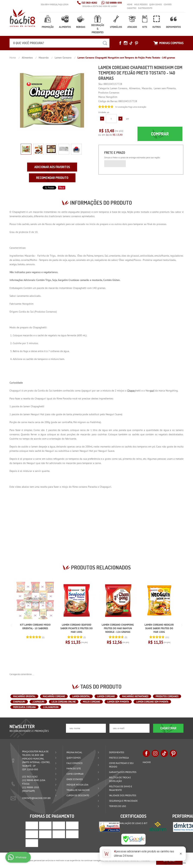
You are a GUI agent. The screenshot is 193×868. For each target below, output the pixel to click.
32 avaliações (121, 107)
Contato (168, 4)
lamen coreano (106, 696)
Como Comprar (75, 774)
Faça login (63, 4)
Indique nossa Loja (77, 785)
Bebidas (81, 27)
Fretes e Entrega (119, 758)
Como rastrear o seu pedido (121, 765)
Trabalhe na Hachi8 (78, 790)
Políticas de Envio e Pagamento (121, 788)
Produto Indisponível (35, 600)
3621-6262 (89, 3)
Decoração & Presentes (98, 29)
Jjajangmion (51, 707)
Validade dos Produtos (123, 795)
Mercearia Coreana (24, 707)
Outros (157, 27)
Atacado (132, 27)
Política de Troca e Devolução (120, 779)
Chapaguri (19, 702)
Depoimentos (173, 27)
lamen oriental (81, 696)
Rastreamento (145, 8)
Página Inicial (74, 752)
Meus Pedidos (141, 4)
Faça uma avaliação (137, 107)
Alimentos (65, 27)
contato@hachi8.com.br (36, 798)
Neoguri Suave (114, 414)
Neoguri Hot (37, 414)
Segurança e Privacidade (123, 801)
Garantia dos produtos (123, 772)
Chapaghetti (37, 406)
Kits (145, 27)
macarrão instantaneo (135, 696)
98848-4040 (30, 780)
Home (130, 4)
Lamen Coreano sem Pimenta (152, 702)
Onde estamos (75, 779)
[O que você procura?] (105, 43)
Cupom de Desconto (78, 795)
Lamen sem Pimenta (118, 702)
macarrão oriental (24, 696)
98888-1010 (114, 3)
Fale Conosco (74, 763)
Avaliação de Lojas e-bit (134, 823)
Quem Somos (156, 4)
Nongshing (172, 391)
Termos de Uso (118, 806)
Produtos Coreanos (46, 312)
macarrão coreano (54, 696)
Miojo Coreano (91, 702)
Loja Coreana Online (64, 702)
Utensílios (116, 27)
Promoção (48, 27)
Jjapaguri (38, 702)
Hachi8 (147, 762)
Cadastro (132, 8)
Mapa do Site (74, 769)
